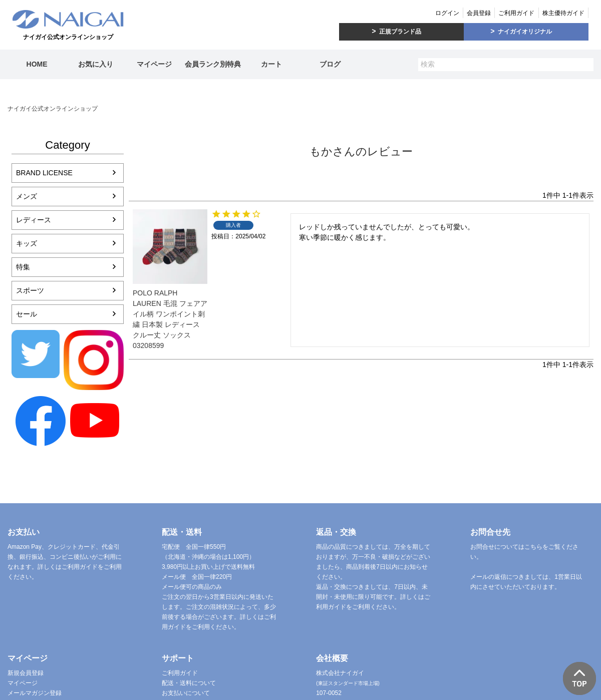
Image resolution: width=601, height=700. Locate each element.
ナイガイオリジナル (525, 32)
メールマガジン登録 (35, 693)
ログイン (447, 13)
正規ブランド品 (400, 32)
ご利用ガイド (516, 13)
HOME (37, 64)
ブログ (330, 64)
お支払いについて (186, 693)
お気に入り (96, 64)
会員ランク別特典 (213, 64)
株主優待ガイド (563, 13)
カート (271, 64)
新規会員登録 (26, 673)
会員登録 (479, 13)
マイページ (154, 64)
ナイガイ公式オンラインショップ (53, 109)
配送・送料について (189, 683)
